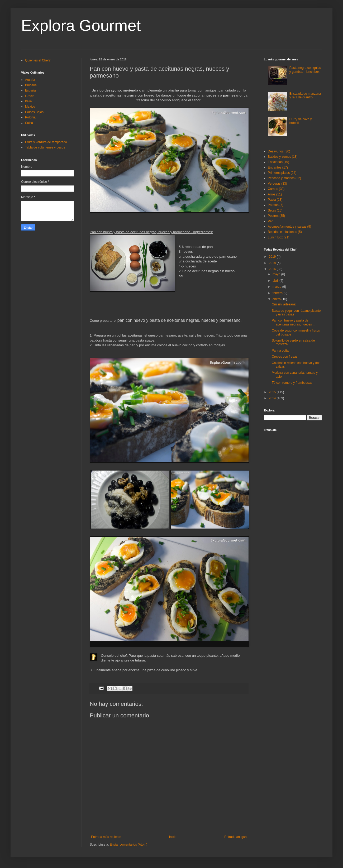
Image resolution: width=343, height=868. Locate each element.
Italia (28, 101)
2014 (273, 398)
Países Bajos (34, 112)
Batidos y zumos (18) (283, 157)
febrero (278, 293)
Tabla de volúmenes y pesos (45, 147)
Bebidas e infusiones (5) (285, 232)
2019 (273, 257)
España (30, 90)
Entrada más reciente (106, 837)
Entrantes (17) (278, 167)
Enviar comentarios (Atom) (128, 845)
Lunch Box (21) (278, 237)
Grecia (30, 96)
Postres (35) (276, 216)
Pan (271, 221)
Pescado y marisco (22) (284, 178)
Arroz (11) (275, 194)
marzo (277, 287)
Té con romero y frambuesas (292, 383)
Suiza (29, 123)
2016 (273, 269)
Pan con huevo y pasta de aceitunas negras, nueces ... (294, 322)
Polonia (30, 117)
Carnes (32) (276, 189)
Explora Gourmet (81, 25)
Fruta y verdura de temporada (46, 142)
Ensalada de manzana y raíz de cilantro (305, 95)
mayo (277, 274)
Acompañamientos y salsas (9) (289, 227)
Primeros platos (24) (282, 173)
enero (277, 299)
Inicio (173, 837)
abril (276, 281)
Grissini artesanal (284, 304)
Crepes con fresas (285, 357)
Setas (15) (275, 210)
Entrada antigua (235, 837)
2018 (273, 263)
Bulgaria (31, 85)
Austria (30, 80)
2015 (273, 392)
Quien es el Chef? (38, 60)
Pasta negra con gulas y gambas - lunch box (305, 70)
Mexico (30, 107)
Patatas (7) (276, 205)
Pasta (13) (275, 200)
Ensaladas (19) (278, 162)
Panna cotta (280, 351)
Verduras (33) (277, 184)
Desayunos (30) (279, 151)
